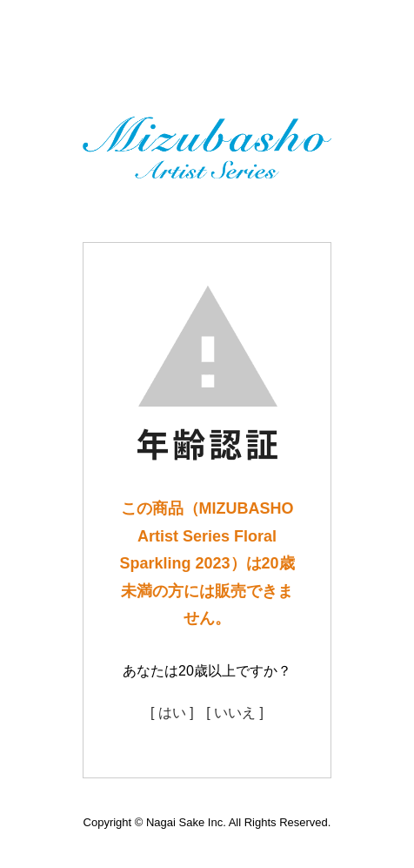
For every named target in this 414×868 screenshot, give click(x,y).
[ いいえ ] (235, 713)
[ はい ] (172, 713)
